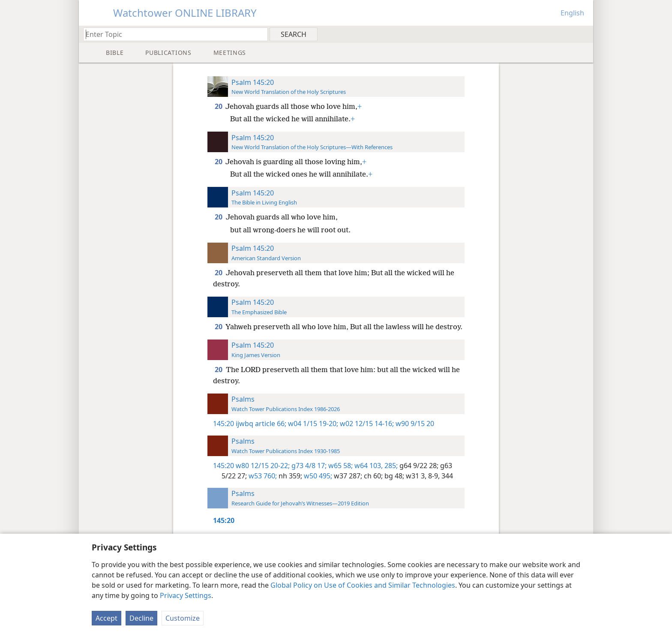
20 (219, 106)
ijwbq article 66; (261, 424)
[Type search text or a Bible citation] (171, 34)
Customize (183, 618)
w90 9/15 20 (414, 424)
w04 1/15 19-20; (312, 424)
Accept (106, 618)
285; (390, 466)
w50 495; (317, 476)
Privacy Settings (186, 595)
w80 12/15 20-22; (263, 466)
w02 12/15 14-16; (366, 424)
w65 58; (340, 466)
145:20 (223, 424)
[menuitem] (583, 34)
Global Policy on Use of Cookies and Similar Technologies (363, 585)
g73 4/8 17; (308, 466)
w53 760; (262, 476)
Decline (141, 618)
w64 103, (368, 466)
